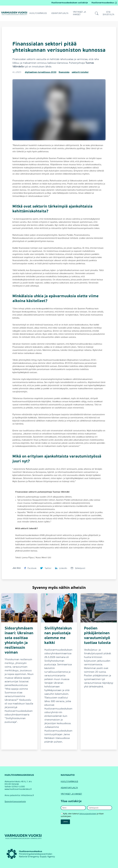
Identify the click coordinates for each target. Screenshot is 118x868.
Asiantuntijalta (60, 13)
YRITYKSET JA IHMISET (71, 794)
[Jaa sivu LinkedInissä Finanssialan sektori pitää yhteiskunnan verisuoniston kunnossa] (61, 568)
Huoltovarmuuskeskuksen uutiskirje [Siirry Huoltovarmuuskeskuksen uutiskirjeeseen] (70, 3)
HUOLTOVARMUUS (69, 782)
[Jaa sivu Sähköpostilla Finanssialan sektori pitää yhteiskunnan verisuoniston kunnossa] (78, 568)
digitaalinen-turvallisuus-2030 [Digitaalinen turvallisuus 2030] (41, 72)
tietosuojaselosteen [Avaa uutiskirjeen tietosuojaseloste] (88, 814)
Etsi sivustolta (105, 13)
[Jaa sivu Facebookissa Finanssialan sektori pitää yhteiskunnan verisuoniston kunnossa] (30, 568)
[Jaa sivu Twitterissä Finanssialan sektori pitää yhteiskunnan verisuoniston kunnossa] (46, 568)
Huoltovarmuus (38, 13)
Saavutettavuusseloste (15, 802)
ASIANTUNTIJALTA (69, 788)
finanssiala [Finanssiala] (64, 72)
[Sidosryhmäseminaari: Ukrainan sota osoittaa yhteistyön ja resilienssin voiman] (19, 671)
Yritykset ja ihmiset (79, 13)
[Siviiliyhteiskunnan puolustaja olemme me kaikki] (59, 671)
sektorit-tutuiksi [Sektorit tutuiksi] (80, 72)
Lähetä (65, 822)
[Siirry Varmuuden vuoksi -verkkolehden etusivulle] (14, 13)
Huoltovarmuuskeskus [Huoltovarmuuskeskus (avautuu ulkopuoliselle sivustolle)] (104, 3)
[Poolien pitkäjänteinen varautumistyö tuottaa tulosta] (99, 671)
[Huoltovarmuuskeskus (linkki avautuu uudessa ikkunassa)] (31, 854)
